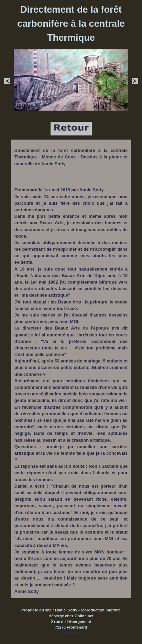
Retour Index (71, 633)
